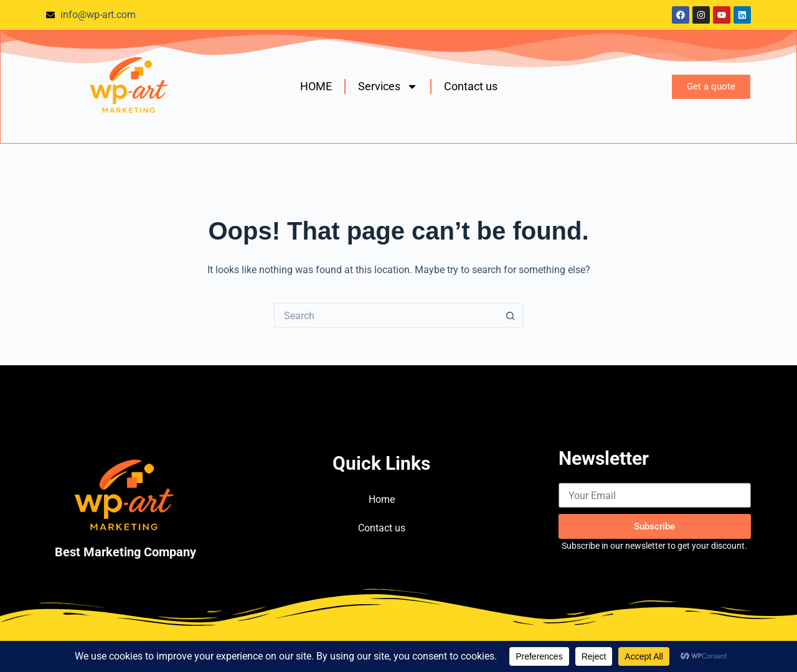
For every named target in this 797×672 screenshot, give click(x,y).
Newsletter (604, 458)
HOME (316, 86)
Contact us (471, 86)
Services (388, 86)
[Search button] (511, 315)
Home (382, 499)
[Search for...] (386, 315)
